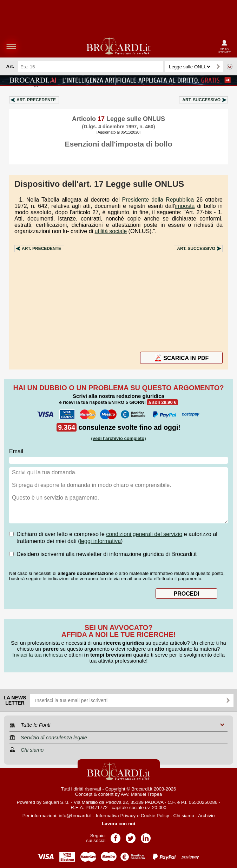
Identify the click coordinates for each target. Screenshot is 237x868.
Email (16, 451)
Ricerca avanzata (230, 67)
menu (11, 46)
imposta (185, 206)
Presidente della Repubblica (158, 200)
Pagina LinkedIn (146, 836)
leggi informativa (101, 541)
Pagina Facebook (116, 836)
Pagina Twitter (131, 836)
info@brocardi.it (75, 816)
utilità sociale (111, 231)
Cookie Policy (155, 816)
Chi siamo (184, 816)
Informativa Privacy (116, 816)
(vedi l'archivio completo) (118, 438)
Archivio (206, 816)
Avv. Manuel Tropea (141, 794)
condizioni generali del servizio (144, 534)
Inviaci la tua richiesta (37, 655)
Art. (36, 100)
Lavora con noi (118, 824)
